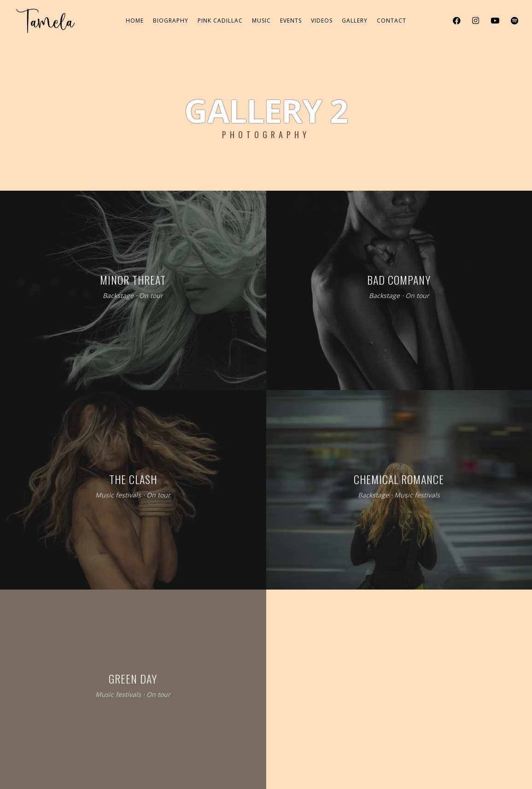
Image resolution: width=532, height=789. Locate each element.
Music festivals (118, 495)
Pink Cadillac (220, 20)
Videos (322, 20)
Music (261, 20)
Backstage (118, 295)
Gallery (355, 20)
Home (135, 20)
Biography (171, 20)
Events (291, 20)
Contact (392, 20)
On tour (151, 295)
